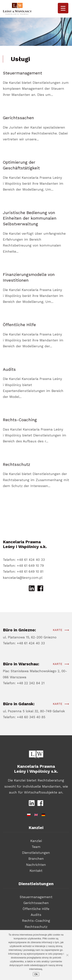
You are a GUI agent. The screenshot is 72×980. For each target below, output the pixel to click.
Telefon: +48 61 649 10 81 (23, 572)
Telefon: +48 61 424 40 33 (24, 560)
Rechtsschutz (36, 927)
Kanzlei (36, 841)
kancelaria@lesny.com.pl (23, 578)
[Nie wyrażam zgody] (67, 955)
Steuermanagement (36, 897)
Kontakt (36, 871)
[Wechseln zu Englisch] (36, 814)
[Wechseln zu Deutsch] (43, 814)
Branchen (36, 859)
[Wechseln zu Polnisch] (29, 814)
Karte (58, 632)
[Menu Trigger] (63, 8)
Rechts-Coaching (36, 921)
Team (36, 847)
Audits (36, 915)
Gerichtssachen (36, 903)
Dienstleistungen (36, 853)
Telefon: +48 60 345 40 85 (24, 719)
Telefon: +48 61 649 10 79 (23, 566)
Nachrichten (36, 865)
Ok (36, 974)
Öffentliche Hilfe (36, 909)
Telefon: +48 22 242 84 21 (24, 685)
